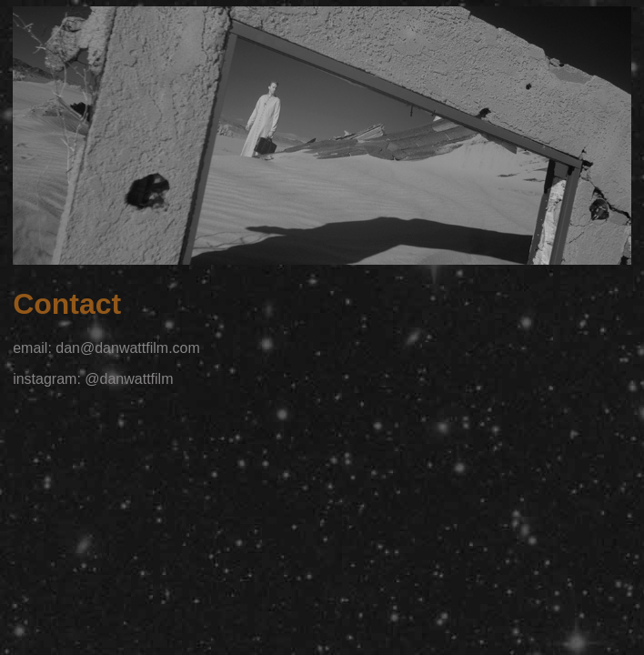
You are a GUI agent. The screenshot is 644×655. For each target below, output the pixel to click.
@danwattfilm (129, 379)
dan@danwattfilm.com (128, 348)
